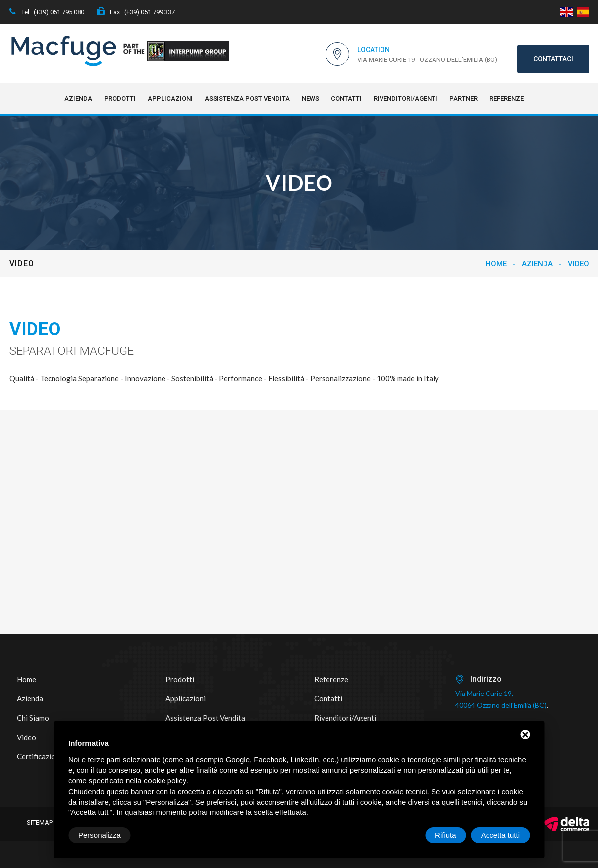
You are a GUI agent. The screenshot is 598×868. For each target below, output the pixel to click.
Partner (463, 98)
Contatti (346, 98)
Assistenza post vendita (247, 98)
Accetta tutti (500, 835)
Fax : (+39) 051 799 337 (136, 12)
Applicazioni (170, 98)
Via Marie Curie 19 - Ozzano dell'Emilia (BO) (427, 60)
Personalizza (100, 835)
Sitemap (40, 823)
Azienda (78, 98)
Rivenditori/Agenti (406, 98)
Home (496, 264)
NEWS (310, 98)
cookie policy (165, 781)
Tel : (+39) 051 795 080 (47, 12)
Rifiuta (446, 835)
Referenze (507, 98)
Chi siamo (33, 718)
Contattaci (553, 59)
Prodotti (120, 98)
